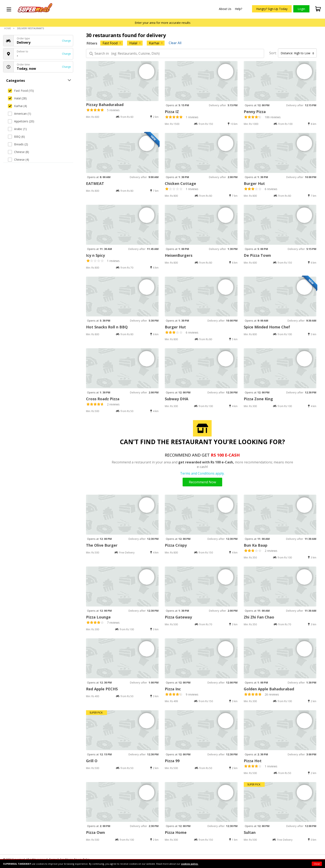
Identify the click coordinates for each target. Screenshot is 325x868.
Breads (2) (18, 144)
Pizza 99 (172, 761)
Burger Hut (254, 183)
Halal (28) (17, 98)
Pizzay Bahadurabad (105, 105)
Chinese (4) (18, 160)
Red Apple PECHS (102, 689)
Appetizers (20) (21, 121)
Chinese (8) (18, 152)
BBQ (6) (16, 137)
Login (301, 9)
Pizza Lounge (98, 617)
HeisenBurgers (179, 255)
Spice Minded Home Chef (267, 327)
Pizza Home (176, 832)
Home (8, 28)
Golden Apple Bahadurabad (269, 689)
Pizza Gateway (178, 617)
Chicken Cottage (180, 183)
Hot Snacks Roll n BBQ (107, 327)
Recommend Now (202, 482)
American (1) (19, 114)
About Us (225, 9)
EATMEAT (95, 183)
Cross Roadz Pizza (103, 399)
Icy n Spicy (95, 255)
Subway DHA (176, 399)
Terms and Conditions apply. (202, 473)
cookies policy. (190, 864)
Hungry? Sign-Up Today (272, 9)
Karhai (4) (17, 106)
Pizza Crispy (176, 545)
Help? (238, 9)
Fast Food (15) (21, 91)
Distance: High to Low (297, 53)
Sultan (250, 832)
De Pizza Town (257, 255)
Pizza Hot (253, 761)
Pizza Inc (173, 689)
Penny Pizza (255, 112)
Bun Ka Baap (256, 545)
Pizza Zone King (258, 399)
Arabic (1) (17, 129)
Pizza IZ (172, 112)
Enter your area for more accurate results (163, 23)
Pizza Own (95, 832)
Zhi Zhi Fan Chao (259, 617)
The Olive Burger (102, 545)
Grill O (92, 761)
